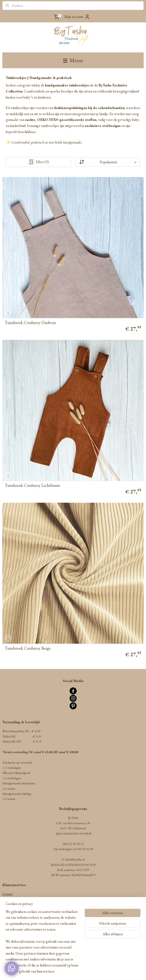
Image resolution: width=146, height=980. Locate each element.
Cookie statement (13, 930)
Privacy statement (13, 925)
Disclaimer (9, 936)
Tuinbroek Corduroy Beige (28, 648)
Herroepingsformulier (16, 920)
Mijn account (77, 17)
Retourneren (10, 909)
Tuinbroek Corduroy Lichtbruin (32, 485)
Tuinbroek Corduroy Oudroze (30, 323)
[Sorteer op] (108, 162)
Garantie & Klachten (16, 915)
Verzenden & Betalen (15, 904)
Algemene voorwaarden (17, 899)
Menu (73, 60)
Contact (7, 894)
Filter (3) (39, 162)
